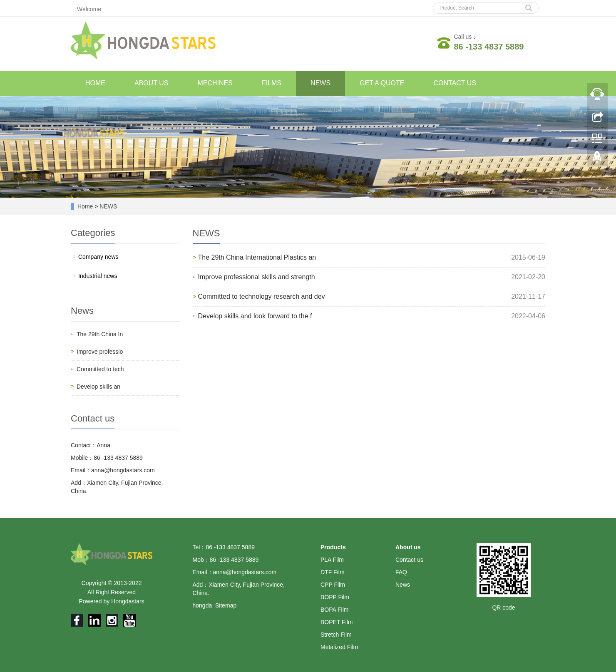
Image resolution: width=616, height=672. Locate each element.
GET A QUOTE (382, 83)
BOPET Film (337, 622)
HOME (95, 83)
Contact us (409, 560)
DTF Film (333, 572)
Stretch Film (336, 635)
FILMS (272, 83)
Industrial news (98, 276)
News (403, 585)
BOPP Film (335, 597)
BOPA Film (334, 610)
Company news (98, 257)
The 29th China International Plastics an (257, 257)
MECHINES (215, 83)
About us (408, 547)
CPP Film (333, 585)
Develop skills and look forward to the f (255, 316)
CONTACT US (455, 83)
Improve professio (100, 352)
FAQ (401, 572)
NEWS (320, 83)
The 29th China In (100, 334)
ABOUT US (152, 83)
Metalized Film (339, 647)
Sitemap (226, 605)
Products (333, 547)
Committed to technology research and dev (262, 296)
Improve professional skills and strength (257, 277)
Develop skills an (98, 387)
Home (85, 206)
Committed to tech (100, 369)
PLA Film (332, 560)
